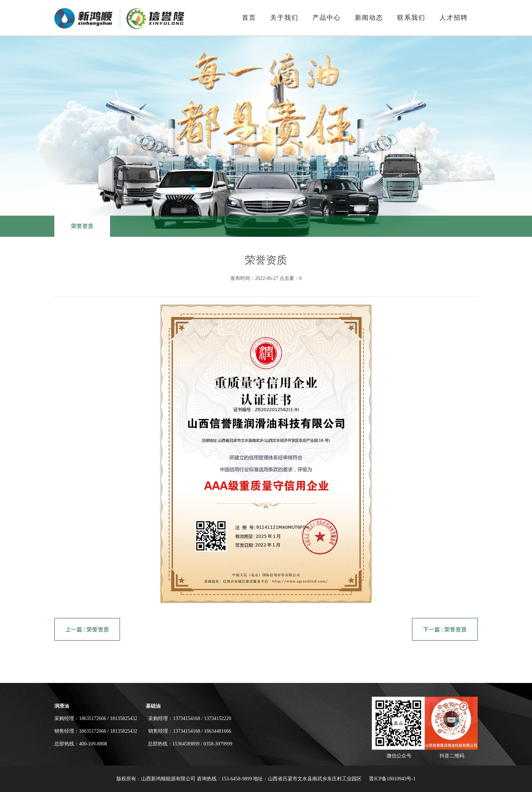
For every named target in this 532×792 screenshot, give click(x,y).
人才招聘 (454, 18)
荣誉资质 (82, 226)
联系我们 (411, 18)
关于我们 (284, 18)
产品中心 (327, 18)
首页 (249, 18)
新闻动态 (369, 18)
